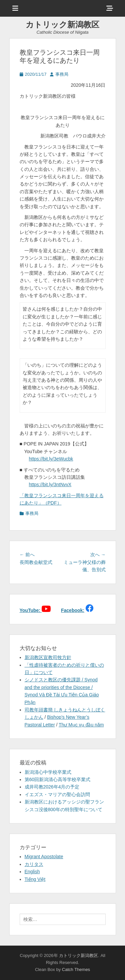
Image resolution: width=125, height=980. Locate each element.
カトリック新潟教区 (62, 25)
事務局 (62, 74)
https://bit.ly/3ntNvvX (50, 484)
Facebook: (73, 610)
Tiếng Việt (35, 879)
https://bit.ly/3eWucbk (51, 459)
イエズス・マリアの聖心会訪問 (57, 794)
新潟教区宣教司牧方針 (48, 657)
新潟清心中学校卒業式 (48, 772)
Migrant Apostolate (44, 857)
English (32, 872)
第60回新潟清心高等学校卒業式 (58, 779)
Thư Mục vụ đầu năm (81, 725)
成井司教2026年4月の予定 (52, 787)
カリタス (34, 864)
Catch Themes (76, 969)
